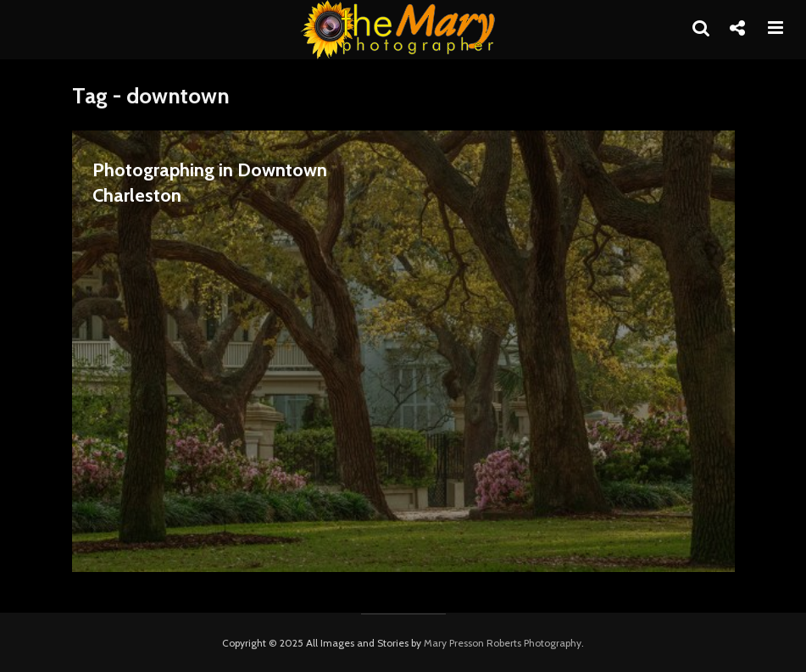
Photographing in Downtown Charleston (210, 183)
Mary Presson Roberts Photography (503, 643)
